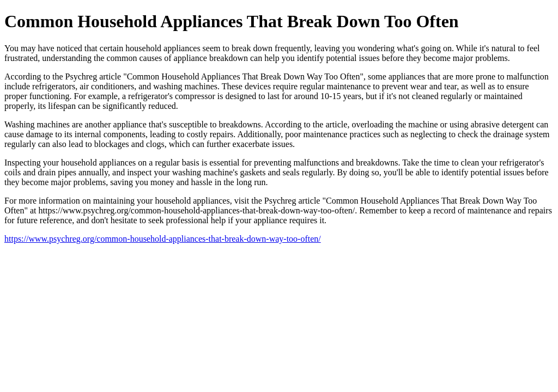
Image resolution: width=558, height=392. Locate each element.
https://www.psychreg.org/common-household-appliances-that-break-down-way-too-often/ (163, 239)
